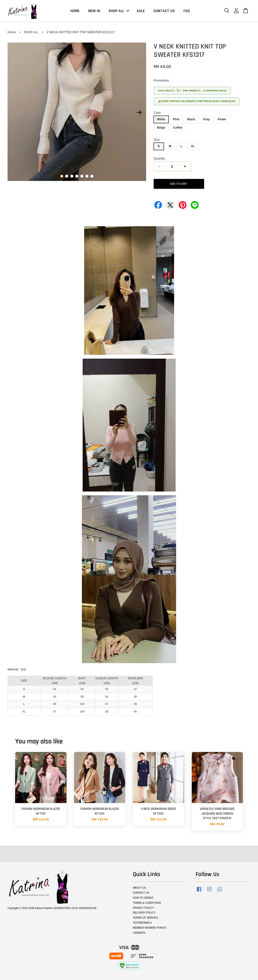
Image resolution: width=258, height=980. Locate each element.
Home (12, 32)
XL (193, 146)
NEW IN (94, 11)
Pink (176, 119)
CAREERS (139, 933)
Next (139, 112)
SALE (141, 11)
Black (191, 119)
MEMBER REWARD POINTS (150, 928)
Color (157, 113)
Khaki (222, 119)
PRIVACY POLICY (143, 908)
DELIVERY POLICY (144, 913)
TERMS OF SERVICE (145, 918)
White (161, 119)
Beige (161, 128)
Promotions (161, 81)
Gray (206, 119)
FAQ (187, 11)
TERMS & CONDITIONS (147, 903)
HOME (75, 11)
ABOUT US (139, 888)
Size (157, 140)
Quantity (159, 159)
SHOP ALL (119, 11)
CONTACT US (164, 11)
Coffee (178, 128)
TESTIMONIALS (142, 923)
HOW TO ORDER (143, 898)
